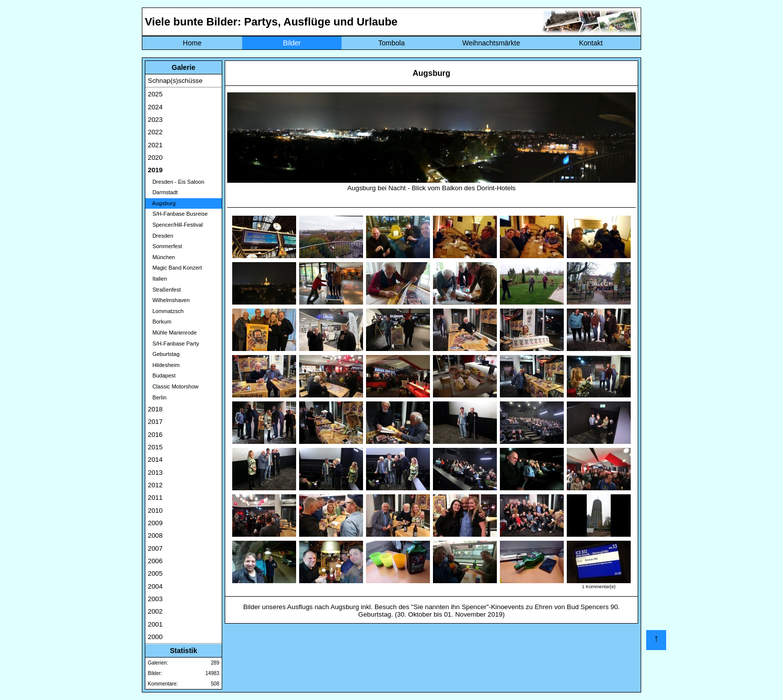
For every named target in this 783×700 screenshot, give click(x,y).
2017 (155, 422)
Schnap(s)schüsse (175, 81)
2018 (155, 409)
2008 (155, 535)
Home (192, 43)
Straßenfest (164, 290)
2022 (155, 132)
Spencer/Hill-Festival (175, 225)
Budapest (162, 375)
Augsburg (162, 203)
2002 (155, 611)
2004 (155, 586)
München (161, 257)
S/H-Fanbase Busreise (178, 214)
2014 (155, 460)
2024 (155, 107)
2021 (155, 145)
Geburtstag (164, 354)
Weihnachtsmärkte (491, 43)
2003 (155, 599)
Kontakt (590, 43)
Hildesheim (164, 365)
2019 (155, 170)
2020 (155, 158)
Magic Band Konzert (175, 268)
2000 (155, 637)
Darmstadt (163, 192)
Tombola (392, 43)
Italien (158, 279)
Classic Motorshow (173, 386)
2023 (155, 120)
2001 (155, 624)
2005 (155, 573)
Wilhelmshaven (169, 300)
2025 (155, 94)
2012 (155, 485)
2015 (155, 447)
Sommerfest (165, 246)
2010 (155, 511)
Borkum (160, 322)
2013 (155, 473)
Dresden (161, 236)
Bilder (292, 43)
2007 (155, 548)
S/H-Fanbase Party (174, 344)
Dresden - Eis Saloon (176, 182)
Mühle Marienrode (172, 333)
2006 (155, 561)
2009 (155, 523)
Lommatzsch (166, 311)
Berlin (157, 397)
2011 (155, 498)
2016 (155, 435)
